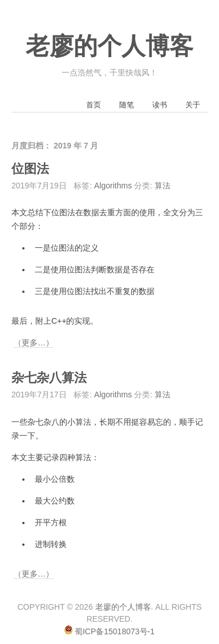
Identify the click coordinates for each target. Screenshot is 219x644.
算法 (163, 186)
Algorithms (113, 186)
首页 (94, 105)
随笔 (127, 105)
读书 (160, 105)
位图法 (30, 169)
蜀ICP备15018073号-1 (115, 631)
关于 (193, 105)
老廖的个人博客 (109, 46)
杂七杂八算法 (49, 378)
